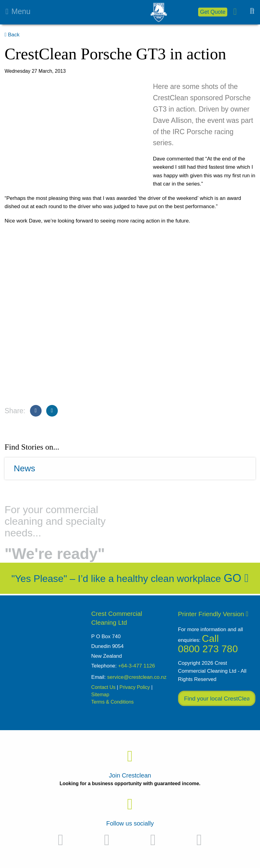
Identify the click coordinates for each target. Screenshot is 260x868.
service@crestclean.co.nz (137, 677)
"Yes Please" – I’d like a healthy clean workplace (116, 579)
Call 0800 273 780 (208, 644)
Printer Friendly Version (213, 614)
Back (12, 35)
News (24, 468)
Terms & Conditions (112, 702)
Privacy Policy (135, 687)
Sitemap (100, 695)
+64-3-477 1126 (137, 666)
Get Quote (213, 12)
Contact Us (103, 687)
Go (236, 578)
